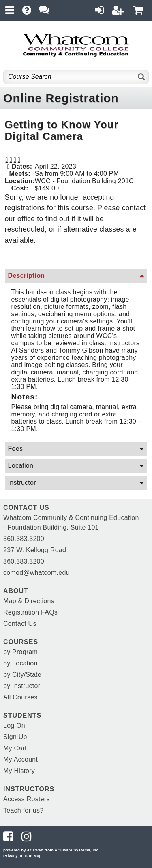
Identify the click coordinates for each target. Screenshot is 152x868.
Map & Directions (29, 601)
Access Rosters (27, 799)
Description (27, 276)
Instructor (22, 483)
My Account (20, 759)
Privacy (11, 856)
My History (19, 771)
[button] (15, 160)
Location (21, 466)
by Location (20, 663)
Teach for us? (23, 810)
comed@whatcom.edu (36, 573)
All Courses (20, 697)
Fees (16, 449)
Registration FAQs (30, 612)
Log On (14, 725)
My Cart (15, 748)
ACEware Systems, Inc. (77, 850)
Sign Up (15, 737)
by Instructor (22, 686)
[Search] (142, 77)
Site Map (33, 856)
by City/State (22, 675)
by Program (20, 652)
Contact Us (20, 624)
